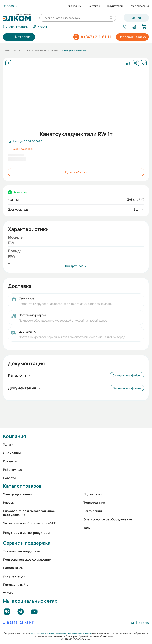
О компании (74, 6)
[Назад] (8, 63)
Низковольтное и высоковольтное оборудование (29, 513)
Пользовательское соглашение (27, 559)
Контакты (94, 6)
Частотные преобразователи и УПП (30, 523)
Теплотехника (94, 503)
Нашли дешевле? (20, 149)
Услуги (8, 444)
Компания (14, 436)
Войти (136, 18)
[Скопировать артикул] (25, 141)
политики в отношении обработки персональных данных (61, 633)
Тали (28, 50)
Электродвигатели (17, 494)
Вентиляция (93, 511)
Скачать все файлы (127, 375)
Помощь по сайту (16, 585)
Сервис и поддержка (27, 543)
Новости (9, 478)
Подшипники (93, 494)
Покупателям (115, 6)
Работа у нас (12, 470)
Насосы (9, 503)
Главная (7, 50)
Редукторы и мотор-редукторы (26, 533)
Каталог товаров (22, 486)
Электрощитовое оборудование (108, 519)
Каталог (18, 50)
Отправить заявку (132, 37)
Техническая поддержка (22, 551)
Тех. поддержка (139, 6)
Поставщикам (13, 568)
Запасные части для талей (46, 50)
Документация (14, 576)
